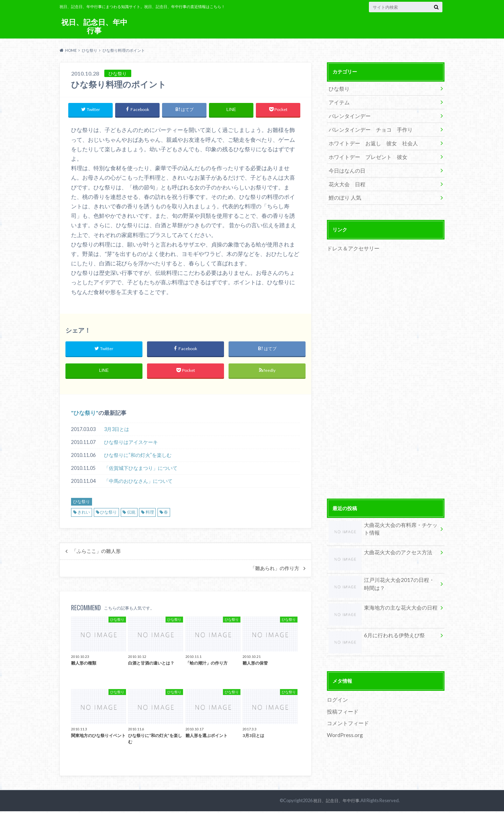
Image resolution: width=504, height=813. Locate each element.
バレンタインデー (348, 114)
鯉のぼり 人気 (344, 192)
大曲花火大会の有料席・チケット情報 (383, 523)
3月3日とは (117, 431)
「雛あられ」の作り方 (275, 570)
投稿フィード (342, 703)
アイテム (338, 101)
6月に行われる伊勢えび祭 (374, 629)
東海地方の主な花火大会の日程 (380, 601)
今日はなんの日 (345, 166)
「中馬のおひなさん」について (138, 483)
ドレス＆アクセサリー (351, 242)
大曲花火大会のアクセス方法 (378, 546)
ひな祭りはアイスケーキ (131, 444)
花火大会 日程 (345, 179)
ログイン (337, 692)
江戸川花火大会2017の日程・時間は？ (381, 578)
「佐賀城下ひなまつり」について (141, 470)
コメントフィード (346, 714)
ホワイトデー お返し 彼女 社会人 (370, 140)
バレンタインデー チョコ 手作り (367, 127)
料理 (150, 514)
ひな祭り (85, 414)
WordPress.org (345, 726)
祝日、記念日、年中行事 (94, 26)
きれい (84, 514)
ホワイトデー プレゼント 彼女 (365, 153)
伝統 (131, 514)
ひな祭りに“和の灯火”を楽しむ (138, 457)
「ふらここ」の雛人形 (96, 553)
